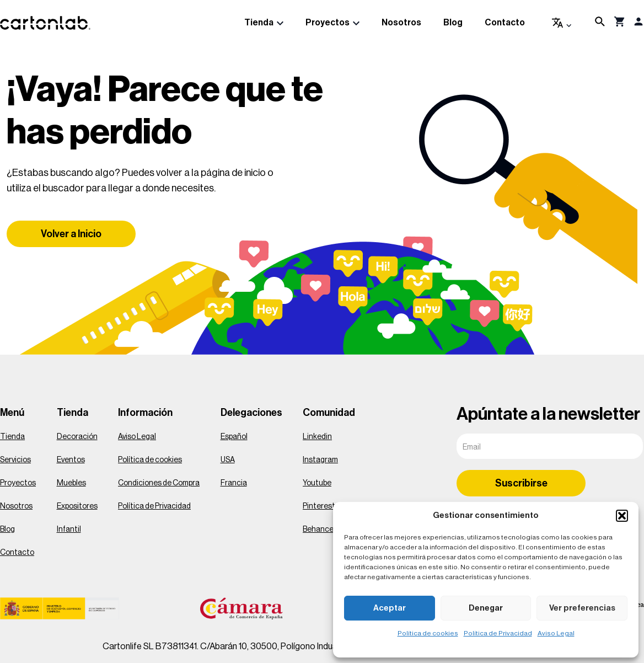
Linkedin (317, 437)
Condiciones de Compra (159, 483)
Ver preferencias (582, 608)
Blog (453, 23)
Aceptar (390, 608)
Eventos (71, 460)
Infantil (69, 530)
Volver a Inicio (71, 234)
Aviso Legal (556, 633)
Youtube (317, 483)
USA (228, 460)
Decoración (77, 437)
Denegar (486, 608)
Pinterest (319, 506)
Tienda (259, 23)
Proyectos (328, 23)
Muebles (71, 483)
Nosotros (401, 23)
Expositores (77, 506)
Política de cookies (428, 633)
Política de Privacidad (498, 633)
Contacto (505, 23)
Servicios (15, 460)
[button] (622, 516)
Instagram (320, 460)
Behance (318, 530)
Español (234, 437)
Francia (234, 483)
